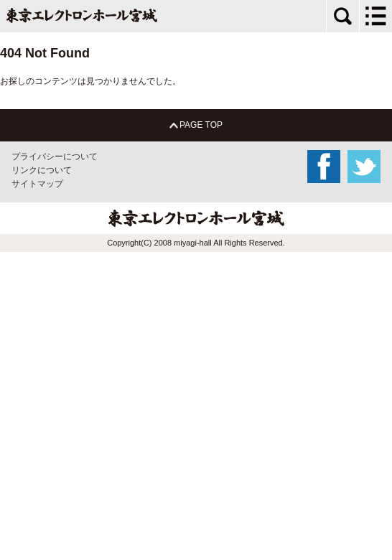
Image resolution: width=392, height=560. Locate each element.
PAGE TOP (196, 125)
